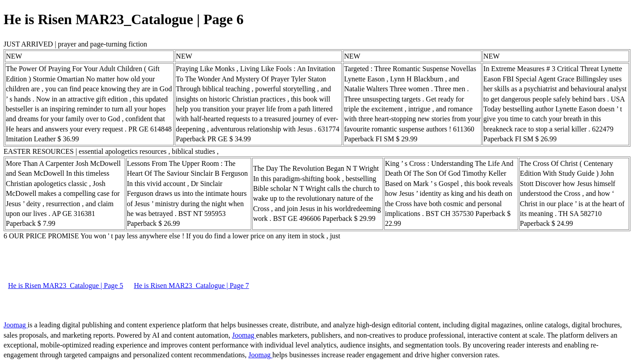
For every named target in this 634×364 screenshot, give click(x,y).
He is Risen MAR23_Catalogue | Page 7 (191, 286)
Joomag (16, 325)
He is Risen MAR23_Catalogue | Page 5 (66, 286)
